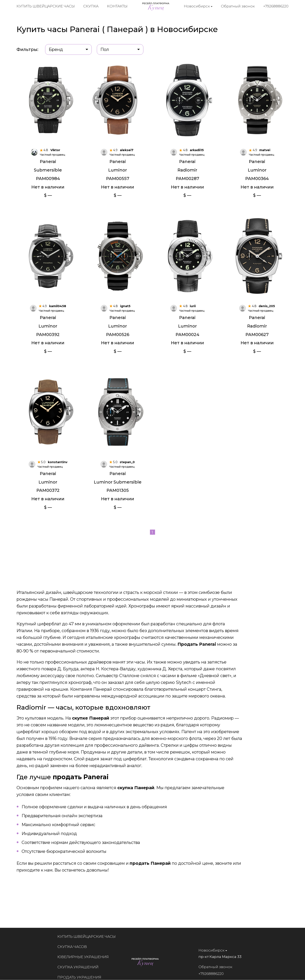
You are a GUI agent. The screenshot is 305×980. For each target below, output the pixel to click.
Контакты (117, 6)
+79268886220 (276, 6)
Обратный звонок (238, 6)
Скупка (91, 6)
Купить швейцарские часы (46, 6)
